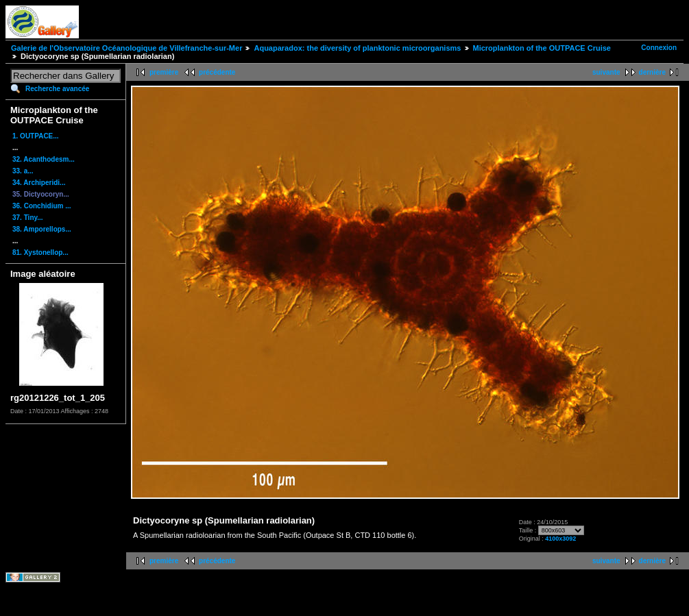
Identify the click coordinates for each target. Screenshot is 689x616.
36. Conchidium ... (42, 206)
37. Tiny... (28, 218)
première (164, 72)
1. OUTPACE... (36, 136)
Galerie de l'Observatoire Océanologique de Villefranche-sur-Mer (126, 48)
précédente (217, 72)
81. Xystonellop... (40, 252)
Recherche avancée (57, 89)
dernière (652, 72)
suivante (606, 72)
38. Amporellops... (42, 229)
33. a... (23, 171)
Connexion (659, 48)
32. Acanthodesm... (44, 159)
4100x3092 (560, 539)
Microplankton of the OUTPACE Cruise (542, 48)
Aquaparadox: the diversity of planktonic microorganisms (357, 48)
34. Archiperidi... (39, 183)
